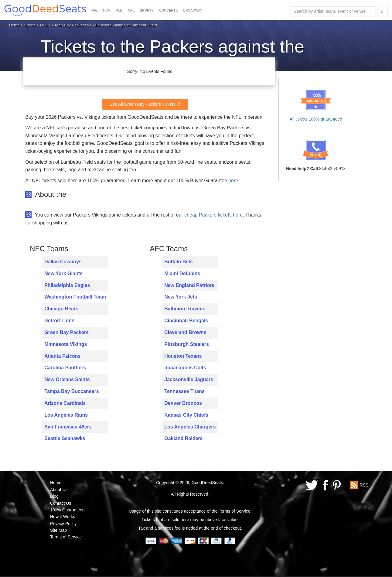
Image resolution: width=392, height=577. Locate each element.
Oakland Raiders (183, 438)
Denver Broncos (183, 403)
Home (14, 25)
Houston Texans (183, 356)
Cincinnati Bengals (186, 321)
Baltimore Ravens (185, 309)
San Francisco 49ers (68, 427)
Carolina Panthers (65, 368)
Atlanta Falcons (62, 356)
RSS (364, 485)
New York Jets (181, 297)
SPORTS (147, 10)
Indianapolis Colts (185, 368)
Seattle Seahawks (65, 438)
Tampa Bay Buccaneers (72, 391)
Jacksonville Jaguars (189, 379)
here (233, 181)
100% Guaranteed (67, 510)
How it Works (63, 517)
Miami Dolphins (182, 273)
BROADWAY (193, 10)
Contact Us (61, 503)
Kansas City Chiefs (186, 415)
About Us (59, 490)
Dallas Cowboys (63, 262)
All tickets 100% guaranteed (316, 119)
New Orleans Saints (67, 379)
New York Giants (63, 273)
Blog (54, 496)
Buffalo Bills (178, 262)
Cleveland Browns (185, 332)
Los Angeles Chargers (190, 427)
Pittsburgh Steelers (187, 344)
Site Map (58, 530)
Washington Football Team (75, 297)
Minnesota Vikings (66, 344)
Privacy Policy (63, 524)
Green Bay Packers (66, 332)
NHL (131, 10)
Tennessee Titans (184, 391)
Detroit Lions (59, 321)
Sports (30, 25)
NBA (107, 10)
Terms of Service (66, 537)
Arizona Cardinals (65, 403)
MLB (119, 10)
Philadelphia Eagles (67, 285)
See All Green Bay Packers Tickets (145, 104)
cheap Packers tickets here (213, 215)
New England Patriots (189, 285)
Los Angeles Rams (66, 415)
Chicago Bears (61, 309)
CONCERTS (169, 10)
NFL (95, 10)
